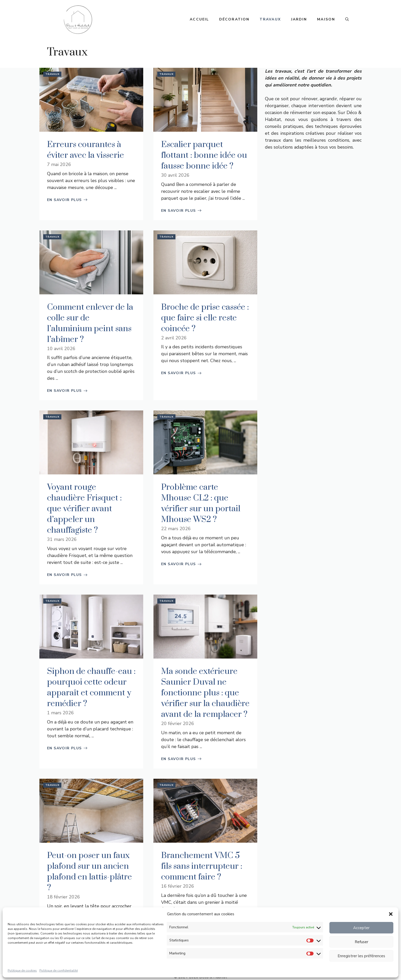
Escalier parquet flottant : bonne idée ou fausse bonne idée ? (204, 155)
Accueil (199, 19)
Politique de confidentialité (59, 971)
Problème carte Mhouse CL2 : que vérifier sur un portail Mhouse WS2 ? (201, 503)
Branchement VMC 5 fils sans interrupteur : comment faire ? (202, 866)
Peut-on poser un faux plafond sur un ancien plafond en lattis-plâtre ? (90, 872)
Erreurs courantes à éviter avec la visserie (86, 150)
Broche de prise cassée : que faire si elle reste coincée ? (205, 318)
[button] (391, 914)
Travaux (270, 19)
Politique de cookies (22, 971)
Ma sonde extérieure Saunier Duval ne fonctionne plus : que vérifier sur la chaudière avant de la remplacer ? (205, 693)
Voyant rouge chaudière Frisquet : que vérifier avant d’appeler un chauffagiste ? (84, 509)
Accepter (361, 928)
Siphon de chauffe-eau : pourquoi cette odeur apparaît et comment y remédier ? (91, 688)
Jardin (299, 19)
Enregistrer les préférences (361, 956)
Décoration (234, 19)
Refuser (361, 942)
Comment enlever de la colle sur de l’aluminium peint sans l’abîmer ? (90, 323)
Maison (326, 19)
